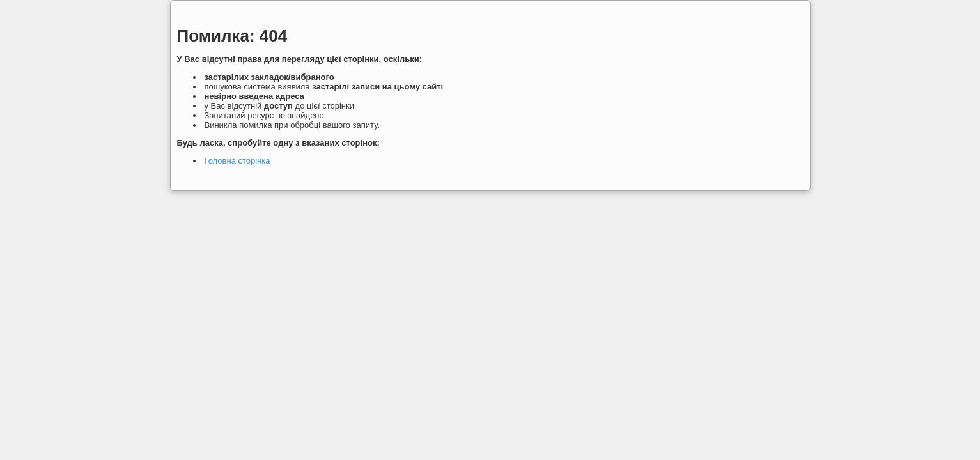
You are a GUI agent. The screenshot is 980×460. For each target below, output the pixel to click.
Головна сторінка (237, 161)
